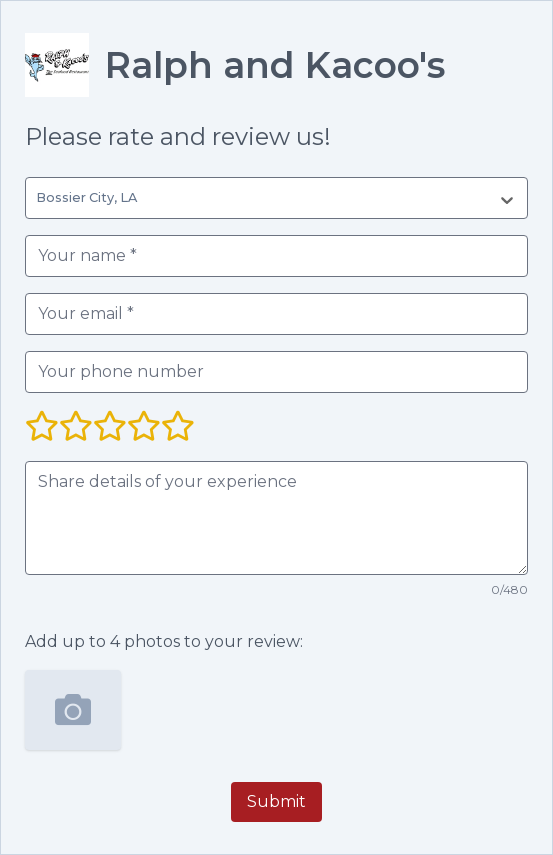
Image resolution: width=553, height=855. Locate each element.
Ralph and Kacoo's (275, 65)
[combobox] (40, 198)
